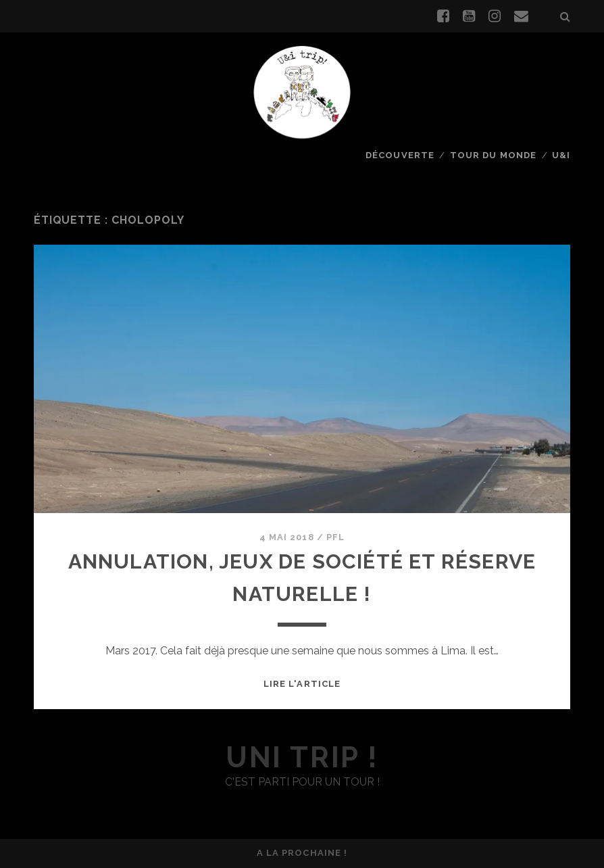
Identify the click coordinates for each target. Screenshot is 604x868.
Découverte (400, 155)
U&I (561, 155)
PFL (335, 537)
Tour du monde (493, 155)
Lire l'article (302, 684)
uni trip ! (302, 757)
